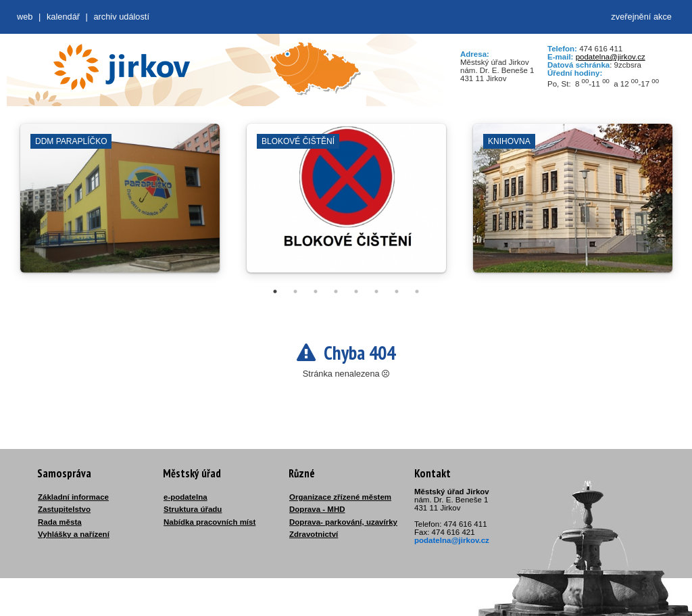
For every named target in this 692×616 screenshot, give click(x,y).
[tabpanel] (120, 205)
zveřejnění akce (641, 17)
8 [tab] (417, 291)
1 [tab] (275, 291)
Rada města (60, 522)
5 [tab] (356, 291)
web (25, 17)
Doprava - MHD (317, 509)
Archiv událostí (121, 17)
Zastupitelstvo (64, 509)
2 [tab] (295, 291)
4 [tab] (336, 291)
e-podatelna (186, 497)
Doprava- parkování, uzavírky (343, 522)
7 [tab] (397, 291)
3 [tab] (316, 291)
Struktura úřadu (193, 509)
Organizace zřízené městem (340, 497)
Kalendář (63, 17)
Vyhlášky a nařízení (74, 534)
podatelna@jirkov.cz (611, 57)
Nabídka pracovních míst (209, 522)
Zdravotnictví (314, 534)
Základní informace (73, 497)
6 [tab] (376, 291)
